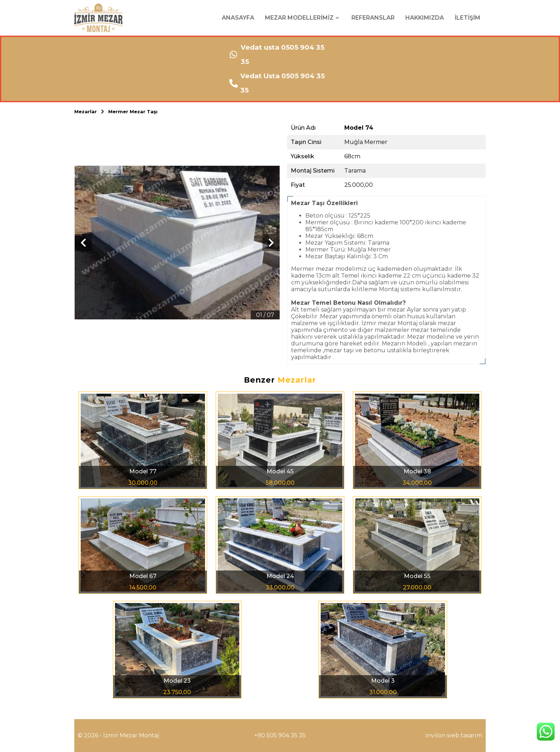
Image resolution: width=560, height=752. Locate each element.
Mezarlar (91, 111)
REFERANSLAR (373, 18)
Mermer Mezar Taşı (133, 111)
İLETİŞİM (467, 18)
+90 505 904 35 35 (280, 735)
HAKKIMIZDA (425, 18)
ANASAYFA (238, 18)
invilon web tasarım (454, 735)
